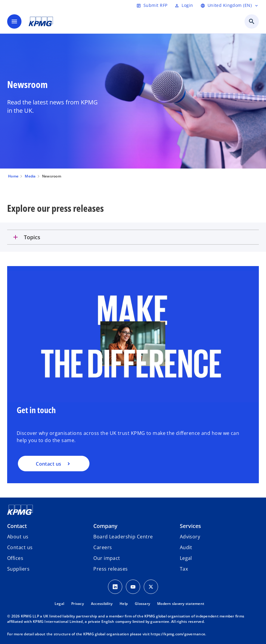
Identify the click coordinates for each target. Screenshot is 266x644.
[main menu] (14, 21)
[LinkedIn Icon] (115, 587)
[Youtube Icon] (133, 587)
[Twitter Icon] (151, 587)
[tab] (133, 237)
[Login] (184, 5)
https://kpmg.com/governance (178, 634)
